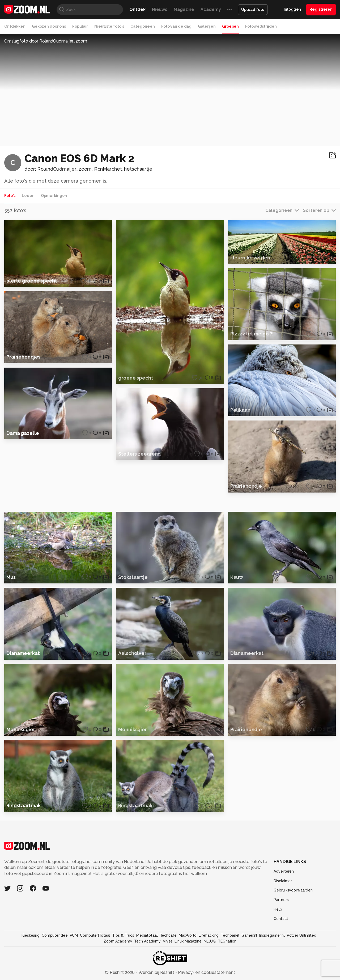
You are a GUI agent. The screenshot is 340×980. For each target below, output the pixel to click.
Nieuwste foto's (109, 26)
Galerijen (207, 26)
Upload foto (253, 10)
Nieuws (160, 9)
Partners (281, 940)
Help (278, 950)
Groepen (230, 26)
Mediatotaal (147, 976)
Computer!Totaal (95, 976)
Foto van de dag (176, 26)
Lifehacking (209, 976)
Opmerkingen (54, 196)
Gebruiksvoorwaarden (293, 931)
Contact (281, 959)
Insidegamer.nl (272, 976)
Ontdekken (15, 26)
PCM (74, 976)
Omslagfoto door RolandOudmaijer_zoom (46, 41)
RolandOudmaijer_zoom (64, 169)
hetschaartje (138, 169)
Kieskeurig (31, 976)
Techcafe (168, 976)
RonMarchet (108, 169)
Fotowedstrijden (261, 26)
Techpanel (230, 976)
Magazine (184, 9)
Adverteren (284, 912)
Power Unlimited (302, 976)
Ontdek (137, 9)
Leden (28, 196)
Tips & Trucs (123, 976)
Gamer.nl (249, 976)
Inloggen (292, 9)
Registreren (321, 9)
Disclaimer (283, 921)
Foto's (10, 196)
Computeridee (55, 976)
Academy (211, 9)
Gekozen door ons (49, 26)
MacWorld (188, 976)
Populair (80, 26)
